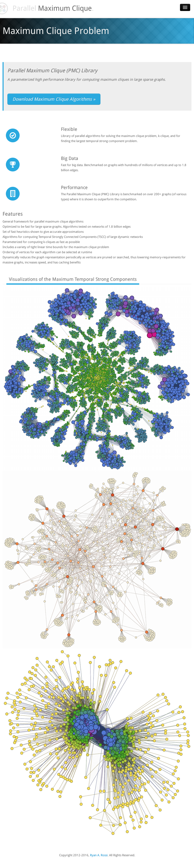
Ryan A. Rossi (99, 855)
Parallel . (50, 8)
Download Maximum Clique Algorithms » (54, 99)
